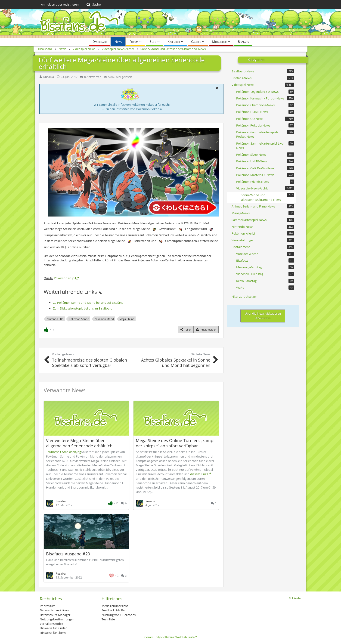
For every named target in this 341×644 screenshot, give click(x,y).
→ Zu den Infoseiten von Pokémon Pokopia (132, 109)
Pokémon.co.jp (64, 278)
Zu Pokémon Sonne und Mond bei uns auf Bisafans (88, 303)
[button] (217, 88)
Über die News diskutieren (263, 316)
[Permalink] (100, 292)
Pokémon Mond (104, 319)
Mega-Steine (127, 319)
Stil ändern (296, 598)
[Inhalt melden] (206, 330)
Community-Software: (171, 637)
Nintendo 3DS (55, 319)
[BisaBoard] (170, 24)
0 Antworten (93, 77)
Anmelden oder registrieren (60, 4)
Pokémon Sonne (79, 319)
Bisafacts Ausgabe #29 (68, 554)
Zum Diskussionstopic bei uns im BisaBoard (83, 308)
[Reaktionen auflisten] (50, 329)
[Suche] (93, 5)
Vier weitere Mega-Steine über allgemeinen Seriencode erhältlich (79, 443)
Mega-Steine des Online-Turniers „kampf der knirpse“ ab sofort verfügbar (175, 443)
